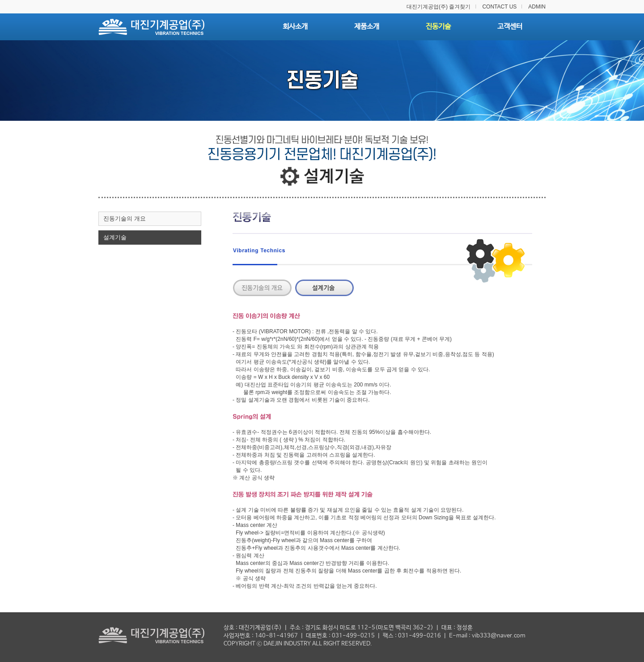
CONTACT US (499, 7)
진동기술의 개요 (125, 219)
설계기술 (115, 237)
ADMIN (537, 7)
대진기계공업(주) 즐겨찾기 (439, 7)
